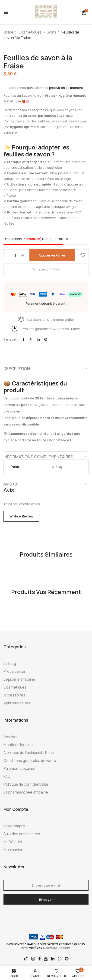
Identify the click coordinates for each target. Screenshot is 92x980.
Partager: (11, 339)
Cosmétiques (30, 32)
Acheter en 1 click (46, 269)
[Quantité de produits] (15, 255)
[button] (84, 12)
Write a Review (21, 516)
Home (8, 32)
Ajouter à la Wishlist (83, 255)
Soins (52, 32)
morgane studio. (57, 948)
